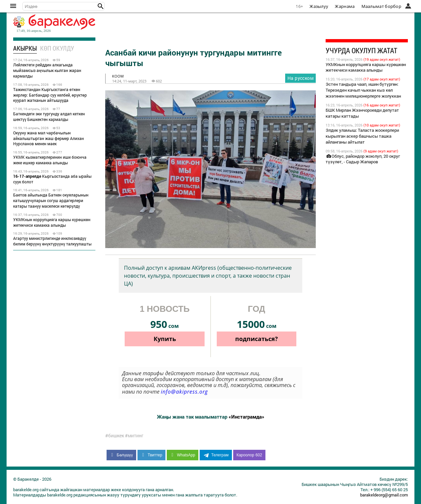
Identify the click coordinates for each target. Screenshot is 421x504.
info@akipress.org (184, 392)
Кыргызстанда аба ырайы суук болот (52, 179)
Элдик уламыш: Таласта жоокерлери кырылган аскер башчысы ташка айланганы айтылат (362, 136)
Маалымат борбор (382, 6)
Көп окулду (57, 48)
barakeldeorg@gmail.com (384, 495)
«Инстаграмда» (247, 417)
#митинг (134, 436)
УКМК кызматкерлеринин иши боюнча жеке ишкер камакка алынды (50, 160)
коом (118, 76)
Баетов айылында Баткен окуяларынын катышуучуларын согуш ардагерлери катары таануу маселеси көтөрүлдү (51, 200)
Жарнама (345, 6)
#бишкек (115, 436)
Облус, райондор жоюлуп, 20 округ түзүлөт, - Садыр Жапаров (363, 159)
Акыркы (25, 48)
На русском (300, 78)
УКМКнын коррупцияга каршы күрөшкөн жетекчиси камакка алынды (52, 222)
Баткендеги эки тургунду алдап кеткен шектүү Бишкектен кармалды (49, 116)
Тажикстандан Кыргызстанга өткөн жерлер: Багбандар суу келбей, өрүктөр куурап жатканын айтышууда (50, 95)
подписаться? (257, 339)
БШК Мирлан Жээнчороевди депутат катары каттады (362, 113)
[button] (101, 6)
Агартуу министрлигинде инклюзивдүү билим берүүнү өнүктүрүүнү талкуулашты (52, 241)
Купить (165, 339)
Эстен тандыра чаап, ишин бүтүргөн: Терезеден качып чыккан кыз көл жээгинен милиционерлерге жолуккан (363, 90)
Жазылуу (319, 6)
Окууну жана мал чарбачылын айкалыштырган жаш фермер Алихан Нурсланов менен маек (49, 138)
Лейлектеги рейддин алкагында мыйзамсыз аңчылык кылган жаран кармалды (47, 70)
